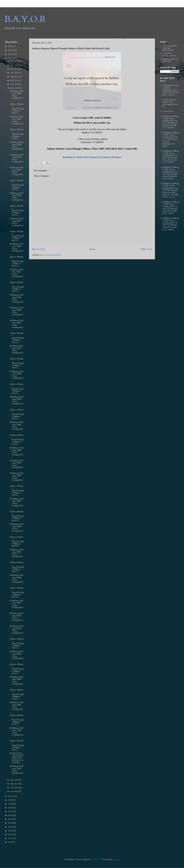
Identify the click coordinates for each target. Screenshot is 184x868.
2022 (10, 58)
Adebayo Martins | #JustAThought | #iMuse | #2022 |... (17, 109)
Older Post (146, 249)
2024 (10, 50)
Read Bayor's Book (72, 157)
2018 (10, 808)
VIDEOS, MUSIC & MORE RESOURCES (170, 48)
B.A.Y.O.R (25, 19)
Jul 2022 (14, 80)
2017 (10, 812)
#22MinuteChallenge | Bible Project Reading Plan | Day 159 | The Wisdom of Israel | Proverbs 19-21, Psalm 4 (171, 224)
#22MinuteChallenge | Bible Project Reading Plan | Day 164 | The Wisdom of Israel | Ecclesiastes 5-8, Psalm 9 (171, 139)
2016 (10, 815)
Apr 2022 (14, 780)
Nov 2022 (15, 65)
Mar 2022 (14, 784)
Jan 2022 (14, 791)
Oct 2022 (14, 69)
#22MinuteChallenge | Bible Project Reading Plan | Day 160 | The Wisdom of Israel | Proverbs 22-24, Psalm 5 (171, 173)
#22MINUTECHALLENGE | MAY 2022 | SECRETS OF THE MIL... (17, 758)
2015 (10, 819)
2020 (10, 800)
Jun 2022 (14, 84)
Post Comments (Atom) (52, 255)
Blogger (116, 859)
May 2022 (15, 88)
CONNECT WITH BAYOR (169, 55)
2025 (10, 46)
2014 (10, 823)
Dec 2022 (15, 61)
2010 (10, 838)
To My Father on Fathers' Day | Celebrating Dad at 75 (170, 103)
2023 (10, 54)
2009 (10, 842)
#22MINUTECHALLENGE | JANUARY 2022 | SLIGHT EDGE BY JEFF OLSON (171, 90)
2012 (10, 831)
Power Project (168, 111)
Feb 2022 (14, 788)
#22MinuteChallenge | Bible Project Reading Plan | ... (16, 96)
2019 (10, 804)
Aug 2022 (14, 77)
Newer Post (39, 249)
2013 (10, 827)
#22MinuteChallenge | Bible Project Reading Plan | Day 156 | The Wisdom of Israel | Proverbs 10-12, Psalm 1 (171, 122)
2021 (10, 796)
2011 (10, 834)
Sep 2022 (14, 73)
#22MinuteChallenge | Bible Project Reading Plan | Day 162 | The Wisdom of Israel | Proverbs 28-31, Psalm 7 (171, 208)
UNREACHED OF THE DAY (170, 60)
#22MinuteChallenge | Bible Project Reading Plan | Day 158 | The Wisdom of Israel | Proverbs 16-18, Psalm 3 (171, 157)
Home (93, 249)
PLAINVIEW (96, 859)
